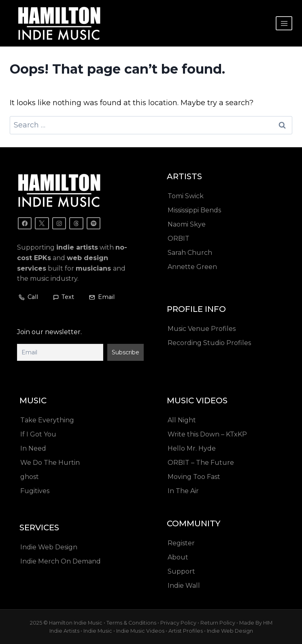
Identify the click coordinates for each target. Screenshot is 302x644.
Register (181, 543)
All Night (182, 420)
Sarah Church (190, 253)
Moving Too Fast (194, 477)
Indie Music (98, 631)
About (178, 557)
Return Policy (218, 622)
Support (181, 571)
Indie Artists (64, 631)
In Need (33, 448)
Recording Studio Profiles (209, 343)
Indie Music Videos (140, 631)
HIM (268, 622)
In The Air (183, 491)
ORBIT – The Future (201, 463)
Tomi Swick (186, 196)
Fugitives (35, 491)
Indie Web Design (49, 547)
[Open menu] (284, 23)
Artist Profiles (186, 631)
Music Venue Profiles (202, 329)
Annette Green (192, 267)
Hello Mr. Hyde (192, 448)
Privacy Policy (178, 622)
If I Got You (38, 434)
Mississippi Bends (194, 210)
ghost (30, 477)
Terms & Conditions (131, 622)
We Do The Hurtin (50, 463)
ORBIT (179, 238)
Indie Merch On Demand (61, 561)
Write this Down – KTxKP (207, 434)
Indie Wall (184, 586)
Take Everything (47, 420)
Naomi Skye (187, 224)
